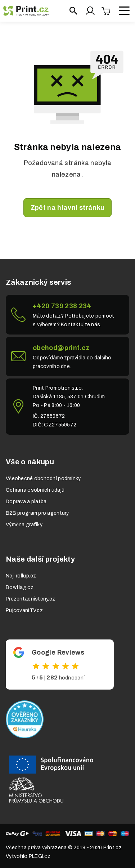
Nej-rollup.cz (21, 576)
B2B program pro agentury (37, 513)
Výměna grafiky (24, 525)
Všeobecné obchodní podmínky (43, 479)
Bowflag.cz (20, 587)
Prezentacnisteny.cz (30, 599)
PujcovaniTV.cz (24, 610)
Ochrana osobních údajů (35, 490)
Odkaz (60, 665)
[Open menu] (124, 11)
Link (67, 315)
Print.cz (112, 848)
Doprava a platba (26, 502)
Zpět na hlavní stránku (68, 208)
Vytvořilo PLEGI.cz (28, 856)
